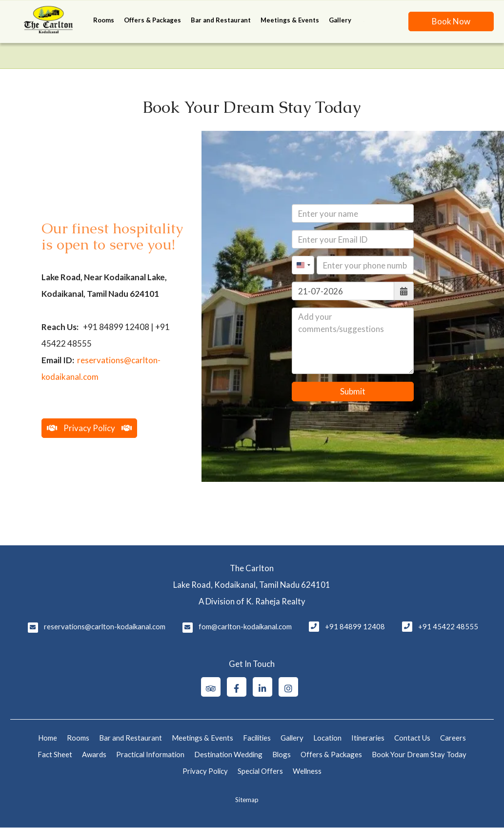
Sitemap (247, 800)
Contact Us (412, 738)
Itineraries (368, 738)
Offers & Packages (152, 20)
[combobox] (303, 265)
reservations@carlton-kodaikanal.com (105, 626)
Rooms (104, 20)
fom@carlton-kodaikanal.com (245, 626)
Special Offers (260, 771)
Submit (353, 391)
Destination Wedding (228, 754)
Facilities (257, 738)
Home (48, 738)
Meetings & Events (290, 20)
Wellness (307, 771)
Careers (453, 738)
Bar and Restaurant (221, 20)
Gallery (340, 20)
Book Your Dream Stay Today (419, 754)
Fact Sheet (55, 754)
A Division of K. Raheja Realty (252, 601)
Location (327, 738)
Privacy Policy (205, 771)
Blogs (282, 754)
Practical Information (150, 754)
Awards (94, 754)
